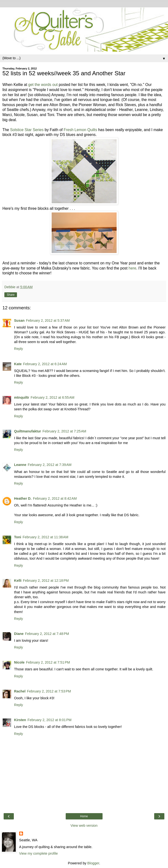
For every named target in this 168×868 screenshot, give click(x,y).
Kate (18, 364)
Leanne (20, 465)
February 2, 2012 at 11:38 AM (45, 537)
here (132, 268)
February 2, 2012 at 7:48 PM (47, 634)
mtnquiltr (22, 397)
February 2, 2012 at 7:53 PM (49, 691)
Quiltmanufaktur (28, 431)
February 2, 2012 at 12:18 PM (46, 581)
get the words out (43, 85)
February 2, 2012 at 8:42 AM (55, 498)
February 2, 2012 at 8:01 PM (50, 720)
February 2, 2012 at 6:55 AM (52, 397)
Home (84, 816)
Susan (19, 320)
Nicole (19, 662)
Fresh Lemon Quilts (80, 130)
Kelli (18, 581)
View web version (84, 826)
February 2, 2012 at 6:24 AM (45, 364)
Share (11, 295)
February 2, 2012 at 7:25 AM (64, 431)
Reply (19, 349)
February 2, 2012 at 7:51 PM (48, 662)
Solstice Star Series (27, 130)
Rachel (20, 691)
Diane (19, 634)
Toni (18, 537)
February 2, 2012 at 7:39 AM (49, 465)
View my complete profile (39, 853)
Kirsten (20, 720)
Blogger (93, 863)
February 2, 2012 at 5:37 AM (48, 320)
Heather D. (23, 498)
